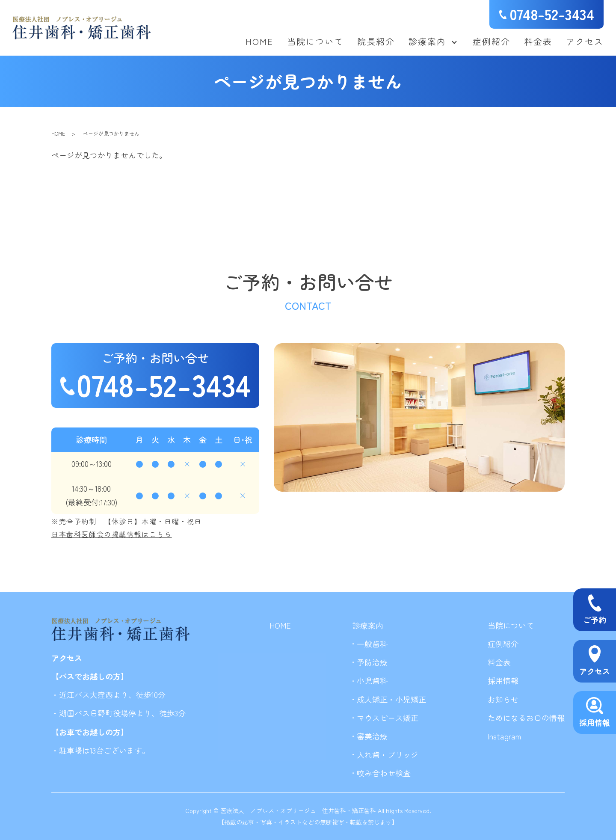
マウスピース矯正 (388, 718)
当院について (315, 41)
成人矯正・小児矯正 (391, 699)
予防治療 (372, 662)
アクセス (585, 41)
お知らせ (503, 699)
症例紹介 (492, 41)
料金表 (538, 41)
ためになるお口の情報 (526, 718)
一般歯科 (372, 644)
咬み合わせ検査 (384, 773)
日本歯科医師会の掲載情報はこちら (112, 534)
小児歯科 (372, 680)
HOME (259, 41)
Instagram (504, 736)
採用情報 (503, 680)
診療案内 (427, 41)
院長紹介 (376, 41)
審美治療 (372, 736)
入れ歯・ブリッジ (388, 754)
